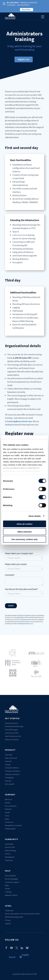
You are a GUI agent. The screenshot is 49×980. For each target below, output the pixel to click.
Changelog (9, 778)
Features (8, 761)
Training (8, 892)
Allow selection (24, 532)
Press (7, 816)
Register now (24, 59)
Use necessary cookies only (24, 539)
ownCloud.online (12, 733)
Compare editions (12, 768)
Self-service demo (12, 739)
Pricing (8, 765)
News (7, 819)
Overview (9, 755)
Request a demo (11, 895)
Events (8, 803)
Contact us (9, 822)
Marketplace (10, 857)
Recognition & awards (13, 825)
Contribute (9, 844)
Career (8, 812)
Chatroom (9, 860)
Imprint (8, 924)
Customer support (12, 882)
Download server (12, 723)
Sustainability (10, 829)
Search (12, 957)
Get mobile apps (11, 730)
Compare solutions (12, 771)
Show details (35, 516)
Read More (27, 10)
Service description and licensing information (22, 914)
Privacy (8, 920)
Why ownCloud (11, 758)
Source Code (10, 847)
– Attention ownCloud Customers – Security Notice (22, 4)
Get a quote (10, 784)
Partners (8, 809)
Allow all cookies (24, 524)
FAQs (7, 885)
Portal (7, 889)
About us (8, 799)
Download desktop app (14, 726)
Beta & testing (10, 850)
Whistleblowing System (14, 917)
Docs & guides (10, 876)
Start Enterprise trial (13, 736)
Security (8, 781)
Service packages (11, 879)
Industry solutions (12, 774)
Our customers (11, 806)
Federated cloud (20, 235)
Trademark (9, 911)
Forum (8, 854)
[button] (25, 955)
